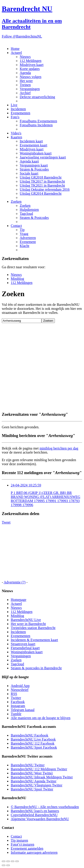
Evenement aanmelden (27, 848)
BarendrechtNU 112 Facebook (33, 743)
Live (14, 105)
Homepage (18, 600)
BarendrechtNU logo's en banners (35, 811)
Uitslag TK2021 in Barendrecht (42, 185)
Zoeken (16, 202)
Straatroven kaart (23, 644)
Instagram (18, 706)
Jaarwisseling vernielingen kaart (43, 157)
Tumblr (16, 714)
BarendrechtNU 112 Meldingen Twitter (39, 769)
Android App (20, 686)
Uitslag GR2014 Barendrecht (41, 193)
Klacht (25, 246)
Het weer (26, 81)
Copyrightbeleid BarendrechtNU (34, 815)
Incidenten (18, 109)
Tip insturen (19, 840)
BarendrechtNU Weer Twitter (32, 773)
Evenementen (20, 113)
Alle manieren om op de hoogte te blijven (41, 718)
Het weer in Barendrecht (28, 624)
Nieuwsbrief (20, 690)
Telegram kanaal (23, 710)
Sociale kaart (29, 173)
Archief (25, 93)
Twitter (16, 698)
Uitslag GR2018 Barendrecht (41, 177)
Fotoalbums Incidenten (36, 125)
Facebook (18, 702)
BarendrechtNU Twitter (28, 765)
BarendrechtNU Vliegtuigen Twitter (37, 785)
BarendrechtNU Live (26, 620)
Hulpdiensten (29, 210)
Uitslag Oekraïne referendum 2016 (45, 189)
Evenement (28, 242)
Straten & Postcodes (34, 169)
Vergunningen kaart (34, 165)
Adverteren (28, 238)
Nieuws (25, 57)
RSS (14, 694)
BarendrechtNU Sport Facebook (34, 747)
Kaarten (16, 137)
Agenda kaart (29, 161)
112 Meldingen (31, 61)
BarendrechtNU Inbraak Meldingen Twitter (42, 777)
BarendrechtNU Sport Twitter (32, 789)
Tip (22, 230)
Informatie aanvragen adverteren (34, 852)
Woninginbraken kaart (36, 153)
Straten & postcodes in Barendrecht (36, 668)
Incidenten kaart (31, 141)
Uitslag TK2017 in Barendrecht (42, 181)
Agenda (25, 73)
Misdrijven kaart (32, 65)
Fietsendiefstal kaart (25, 648)
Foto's (15, 117)
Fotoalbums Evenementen (38, 121)
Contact (16, 226)
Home (15, 49)
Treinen (25, 85)
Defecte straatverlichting (37, 97)
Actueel (16, 53)
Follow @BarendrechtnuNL (22, 36)
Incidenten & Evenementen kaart (34, 640)
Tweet (6, 522)
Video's (16, 133)
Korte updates (30, 69)
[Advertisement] (42, 365)
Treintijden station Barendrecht (33, 628)
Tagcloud (26, 214)
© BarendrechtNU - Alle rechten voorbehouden (45, 807)
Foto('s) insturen (23, 844)
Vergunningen (30, 89)
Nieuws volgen (30, 77)
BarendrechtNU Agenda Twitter (34, 781)
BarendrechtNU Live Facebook (33, 739)
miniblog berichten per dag (59, 448)
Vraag (24, 234)
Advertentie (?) (14, 582)
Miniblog (17, 279)
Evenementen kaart (33, 145)
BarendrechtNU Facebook (30, 735)
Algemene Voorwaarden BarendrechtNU (40, 819)
